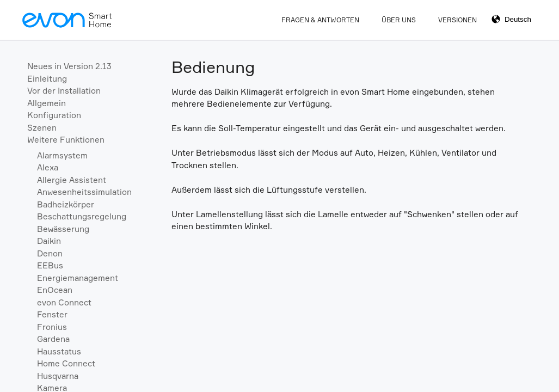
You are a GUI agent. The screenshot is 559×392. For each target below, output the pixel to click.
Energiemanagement (78, 278)
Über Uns (399, 20)
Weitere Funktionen (66, 140)
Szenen (42, 128)
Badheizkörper (66, 204)
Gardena (53, 339)
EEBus (50, 265)
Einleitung (47, 79)
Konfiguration (54, 115)
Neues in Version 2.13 (69, 66)
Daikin (49, 241)
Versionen (457, 20)
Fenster (52, 314)
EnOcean (55, 290)
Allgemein (47, 103)
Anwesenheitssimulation (84, 192)
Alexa (48, 167)
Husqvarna (58, 376)
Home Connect (66, 363)
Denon (50, 253)
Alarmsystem (62, 155)
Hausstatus (59, 351)
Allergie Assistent (72, 180)
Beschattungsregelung (82, 216)
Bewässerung (63, 229)
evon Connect (64, 302)
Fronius (52, 327)
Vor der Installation (64, 91)
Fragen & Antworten (320, 20)
